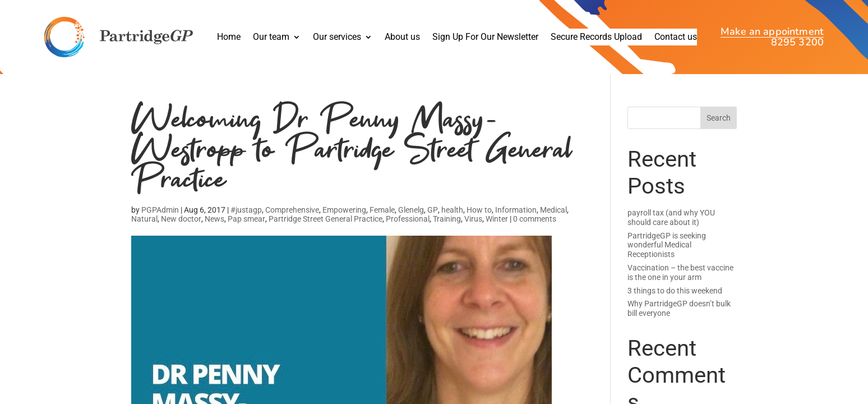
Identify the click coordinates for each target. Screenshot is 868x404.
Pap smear (246, 229)
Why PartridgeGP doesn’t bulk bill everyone (679, 308)
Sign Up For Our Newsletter (485, 38)
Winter (497, 229)
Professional (408, 229)
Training (447, 229)
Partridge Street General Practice (325, 229)
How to (479, 220)
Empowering (344, 220)
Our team (271, 38)
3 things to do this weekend (675, 291)
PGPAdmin (160, 220)
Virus (473, 229)
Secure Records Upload (596, 38)
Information (516, 220)
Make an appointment (772, 33)
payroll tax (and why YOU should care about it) (671, 217)
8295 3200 (797, 42)
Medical (553, 220)
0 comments (535, 229)
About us (402, 38)
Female (382, 220)
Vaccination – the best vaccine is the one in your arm (680, 272)
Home (229, 38)
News (214, 229)
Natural (144, 229)
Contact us (676, 38)
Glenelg (411, 220)
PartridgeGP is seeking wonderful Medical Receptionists (667, 245)
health (452, 220)
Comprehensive (292, 220)
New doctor (181, 229)
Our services (337, 38)
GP (433, 220)
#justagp (246, 220)
